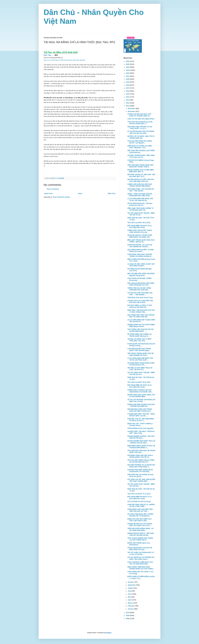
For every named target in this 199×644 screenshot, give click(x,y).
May (130, 597)
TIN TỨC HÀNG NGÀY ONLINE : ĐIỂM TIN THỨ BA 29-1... (141, 373)
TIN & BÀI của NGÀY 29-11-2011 (139, 223)
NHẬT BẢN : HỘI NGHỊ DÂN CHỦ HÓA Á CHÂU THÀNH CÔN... (141, 311)
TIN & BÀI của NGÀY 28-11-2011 (139, 382)
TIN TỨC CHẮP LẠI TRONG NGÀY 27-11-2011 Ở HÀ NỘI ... (141, 553)
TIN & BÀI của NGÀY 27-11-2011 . (139, 494)
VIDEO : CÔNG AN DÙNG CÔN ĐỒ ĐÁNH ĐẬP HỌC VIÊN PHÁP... (140, 195)
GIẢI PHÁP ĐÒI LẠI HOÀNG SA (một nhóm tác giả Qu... (140, 476)
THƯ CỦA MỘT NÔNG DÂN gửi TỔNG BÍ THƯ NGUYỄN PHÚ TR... (141, 461)
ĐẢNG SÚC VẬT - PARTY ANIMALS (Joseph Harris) (140, 425)
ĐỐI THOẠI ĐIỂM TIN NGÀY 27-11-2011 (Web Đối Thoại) (140, 498)
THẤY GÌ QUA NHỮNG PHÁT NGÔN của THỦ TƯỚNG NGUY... (140, 539)
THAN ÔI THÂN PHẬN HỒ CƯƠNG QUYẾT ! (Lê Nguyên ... (140, 142)
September (132, 585)
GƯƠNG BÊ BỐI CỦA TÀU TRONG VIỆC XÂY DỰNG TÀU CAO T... (140, 525)
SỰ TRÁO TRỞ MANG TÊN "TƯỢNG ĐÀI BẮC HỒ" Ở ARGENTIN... (140, 515)
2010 (128, 613)
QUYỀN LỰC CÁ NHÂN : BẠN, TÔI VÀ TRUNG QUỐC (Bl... (141, 137)
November (132, 111)
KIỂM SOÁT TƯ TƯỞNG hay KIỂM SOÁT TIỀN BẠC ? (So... (140, 147)
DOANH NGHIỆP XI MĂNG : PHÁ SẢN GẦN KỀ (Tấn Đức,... (141, 437)
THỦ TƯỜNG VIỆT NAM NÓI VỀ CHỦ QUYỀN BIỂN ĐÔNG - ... (140, 330)
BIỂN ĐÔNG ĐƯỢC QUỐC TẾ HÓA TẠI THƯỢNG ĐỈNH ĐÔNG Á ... (141, 447)
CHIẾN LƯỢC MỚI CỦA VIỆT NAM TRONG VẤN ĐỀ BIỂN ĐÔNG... (140, 185)
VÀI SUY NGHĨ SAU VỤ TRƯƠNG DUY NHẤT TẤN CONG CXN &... (141, 558)
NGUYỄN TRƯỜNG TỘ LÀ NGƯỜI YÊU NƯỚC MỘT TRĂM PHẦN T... (141, 466)
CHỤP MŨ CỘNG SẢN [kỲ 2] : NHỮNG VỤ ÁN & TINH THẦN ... (141, 505)
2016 (128, 91)
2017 (128, 88)
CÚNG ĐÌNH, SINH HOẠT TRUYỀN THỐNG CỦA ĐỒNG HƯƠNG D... (140, 255)
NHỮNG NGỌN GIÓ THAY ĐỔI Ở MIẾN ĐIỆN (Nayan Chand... (141, 326)
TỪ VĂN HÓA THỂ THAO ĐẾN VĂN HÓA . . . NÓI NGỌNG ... (140, 294)
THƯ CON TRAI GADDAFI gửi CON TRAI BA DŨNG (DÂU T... (140, 123)
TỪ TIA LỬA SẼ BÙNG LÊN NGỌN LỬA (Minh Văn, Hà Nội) (141, 401)
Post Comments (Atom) (61, 197)
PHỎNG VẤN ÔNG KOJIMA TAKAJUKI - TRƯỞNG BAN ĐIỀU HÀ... (141, 405)
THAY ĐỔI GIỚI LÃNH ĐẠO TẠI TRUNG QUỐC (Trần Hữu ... (141, 451)
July (130, 591)
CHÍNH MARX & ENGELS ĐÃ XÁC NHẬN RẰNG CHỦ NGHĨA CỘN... (140, 391)
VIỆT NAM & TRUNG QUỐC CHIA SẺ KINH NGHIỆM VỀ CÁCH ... (140, 354)
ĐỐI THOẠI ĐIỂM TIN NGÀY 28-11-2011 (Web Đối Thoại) (140, 386)
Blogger (109, 633)
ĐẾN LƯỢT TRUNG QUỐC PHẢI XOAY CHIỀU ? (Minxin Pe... (141, 241)
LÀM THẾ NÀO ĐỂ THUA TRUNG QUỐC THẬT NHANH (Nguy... (139, 350)
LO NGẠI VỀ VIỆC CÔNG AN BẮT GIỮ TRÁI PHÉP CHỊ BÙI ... (141, 265)
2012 (128, 103)
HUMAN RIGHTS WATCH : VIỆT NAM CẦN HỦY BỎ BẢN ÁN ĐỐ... (141, 534)
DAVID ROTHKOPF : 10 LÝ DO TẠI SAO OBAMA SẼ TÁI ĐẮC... (140, 246)
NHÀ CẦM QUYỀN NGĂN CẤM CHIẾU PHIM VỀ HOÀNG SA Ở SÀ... (141, 284)
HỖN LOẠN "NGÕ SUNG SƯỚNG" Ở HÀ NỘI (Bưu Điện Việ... (140, 209)
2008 (128, 619)
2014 (128, 97)
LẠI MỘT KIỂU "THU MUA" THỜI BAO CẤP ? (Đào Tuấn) (141, 432)
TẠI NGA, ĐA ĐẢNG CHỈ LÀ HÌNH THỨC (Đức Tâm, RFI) (139, 340)
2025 (128, 64)
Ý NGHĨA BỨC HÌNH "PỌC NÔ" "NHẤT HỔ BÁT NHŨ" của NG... (141, 415)
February (131, 606)
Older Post (111, 194)
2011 (128, 106)
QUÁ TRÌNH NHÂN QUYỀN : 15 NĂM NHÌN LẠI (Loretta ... (140, 251)
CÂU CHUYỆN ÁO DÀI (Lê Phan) (139, 502)
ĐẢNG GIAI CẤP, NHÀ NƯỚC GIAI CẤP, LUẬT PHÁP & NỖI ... (139, 520)
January (131, 609)
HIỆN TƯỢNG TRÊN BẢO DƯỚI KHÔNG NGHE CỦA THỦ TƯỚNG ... (141, 568)
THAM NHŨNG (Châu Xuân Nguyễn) (140, 428)
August (131, 588)
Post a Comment (53, 189)
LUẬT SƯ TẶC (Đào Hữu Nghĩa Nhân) (141, 119)
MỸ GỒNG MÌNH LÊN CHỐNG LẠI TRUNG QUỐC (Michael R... (139, 335)
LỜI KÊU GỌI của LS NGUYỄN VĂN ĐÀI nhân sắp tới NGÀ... (140, 302)
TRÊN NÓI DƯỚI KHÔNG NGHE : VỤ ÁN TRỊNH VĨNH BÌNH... (140, 529)
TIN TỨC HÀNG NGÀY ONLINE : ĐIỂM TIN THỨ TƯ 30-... (141, 214)
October (131, 582)
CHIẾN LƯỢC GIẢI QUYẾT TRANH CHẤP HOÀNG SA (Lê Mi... (140, 231)
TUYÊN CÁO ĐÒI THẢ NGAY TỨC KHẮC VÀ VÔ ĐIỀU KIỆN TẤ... (139, 115)
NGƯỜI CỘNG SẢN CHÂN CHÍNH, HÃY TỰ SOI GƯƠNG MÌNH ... (141, 396)
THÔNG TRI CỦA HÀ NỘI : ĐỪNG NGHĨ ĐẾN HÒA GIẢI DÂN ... (139, 289)
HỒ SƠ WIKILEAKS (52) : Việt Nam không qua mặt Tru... (140, 204)
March (130, 603)
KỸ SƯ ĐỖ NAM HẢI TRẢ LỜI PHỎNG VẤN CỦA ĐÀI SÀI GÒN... (141, 132)
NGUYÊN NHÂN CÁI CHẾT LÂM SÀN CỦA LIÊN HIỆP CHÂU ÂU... (141, 180)
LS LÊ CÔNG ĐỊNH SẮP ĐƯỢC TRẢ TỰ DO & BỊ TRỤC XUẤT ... (140, 359)
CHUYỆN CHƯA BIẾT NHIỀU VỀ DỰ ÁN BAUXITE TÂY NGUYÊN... (140, 471)
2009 (128, 616)
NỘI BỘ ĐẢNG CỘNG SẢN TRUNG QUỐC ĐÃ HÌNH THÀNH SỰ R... (140, 410)
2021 (128, 76)
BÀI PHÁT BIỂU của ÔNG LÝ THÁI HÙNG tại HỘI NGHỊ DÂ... (140, 306)
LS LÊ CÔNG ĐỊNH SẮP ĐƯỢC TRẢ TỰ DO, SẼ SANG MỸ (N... (140, 200)
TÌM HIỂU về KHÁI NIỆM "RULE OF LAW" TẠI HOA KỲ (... (140, 369)
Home (80, 194)
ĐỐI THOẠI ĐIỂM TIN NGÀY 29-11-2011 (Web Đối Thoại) (140, 227)
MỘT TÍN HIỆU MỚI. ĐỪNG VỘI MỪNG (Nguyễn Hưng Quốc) (141, 274)
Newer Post (48, 194)
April (130, 600)
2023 (128, 70)
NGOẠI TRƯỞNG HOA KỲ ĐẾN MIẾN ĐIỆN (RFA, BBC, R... (141, 171)
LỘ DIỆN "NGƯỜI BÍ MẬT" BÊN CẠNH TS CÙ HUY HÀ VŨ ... (141, 156)
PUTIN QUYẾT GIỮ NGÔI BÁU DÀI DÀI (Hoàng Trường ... (141, 345)
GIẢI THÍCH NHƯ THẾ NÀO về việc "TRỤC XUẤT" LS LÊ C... (140, 128)
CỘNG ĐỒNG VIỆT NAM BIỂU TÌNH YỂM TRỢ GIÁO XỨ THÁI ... (140, 510)
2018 (128, 85)
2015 (128, 94)
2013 (128, 100)
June (130, 594)
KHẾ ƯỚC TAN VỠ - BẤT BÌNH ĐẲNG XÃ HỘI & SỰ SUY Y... (141, 420)
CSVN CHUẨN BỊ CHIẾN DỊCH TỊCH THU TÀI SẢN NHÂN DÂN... (140, 563)
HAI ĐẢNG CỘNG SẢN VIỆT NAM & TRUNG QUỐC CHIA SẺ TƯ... (140, 456)
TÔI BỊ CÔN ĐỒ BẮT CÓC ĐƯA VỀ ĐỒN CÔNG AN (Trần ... (140, 549)
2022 (128, 73)
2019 (128, 82)
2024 (128, 67)
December (132, 109)
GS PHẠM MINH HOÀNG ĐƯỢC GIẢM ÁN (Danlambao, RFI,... (141, 364)
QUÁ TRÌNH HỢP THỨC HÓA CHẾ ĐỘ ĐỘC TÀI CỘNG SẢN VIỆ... (141, 316)
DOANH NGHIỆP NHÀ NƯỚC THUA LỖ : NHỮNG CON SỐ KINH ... (141, 442)
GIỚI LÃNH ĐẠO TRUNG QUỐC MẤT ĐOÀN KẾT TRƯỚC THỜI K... (140, 166)
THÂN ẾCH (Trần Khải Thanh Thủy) (140, 298)
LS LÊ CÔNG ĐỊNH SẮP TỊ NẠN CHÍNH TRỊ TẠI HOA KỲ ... (141, 321)
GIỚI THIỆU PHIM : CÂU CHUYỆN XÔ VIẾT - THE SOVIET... (141, 190)
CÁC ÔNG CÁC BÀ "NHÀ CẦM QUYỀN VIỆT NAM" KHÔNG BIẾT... (141, 480)
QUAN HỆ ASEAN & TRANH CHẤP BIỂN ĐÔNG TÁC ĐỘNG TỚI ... (140, 236)
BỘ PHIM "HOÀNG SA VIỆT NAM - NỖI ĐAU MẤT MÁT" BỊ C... (141, 175)
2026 (128, 61)
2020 (128, 79)
